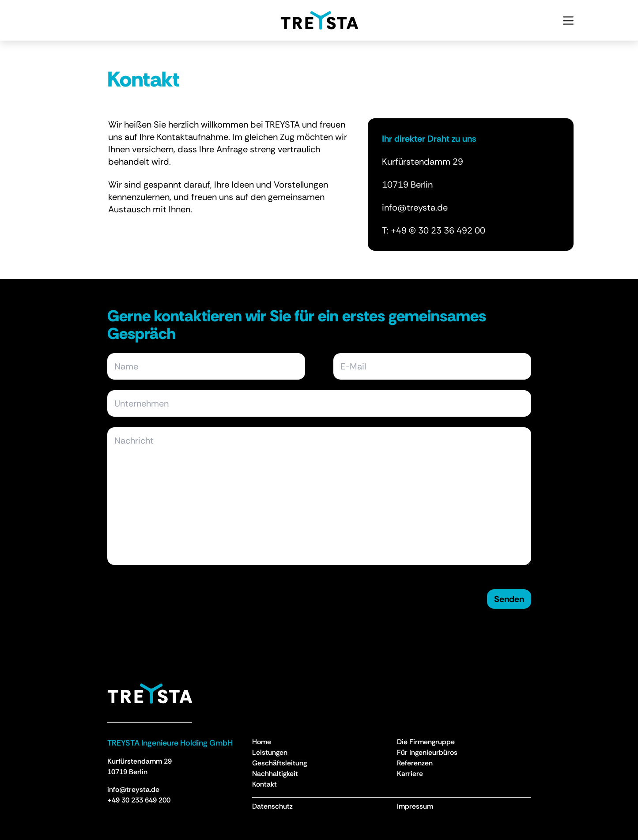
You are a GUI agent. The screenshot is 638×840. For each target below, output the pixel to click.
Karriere (410, 774)
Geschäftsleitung (279, 763)
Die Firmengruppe (426, 742)
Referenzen (415, 763)
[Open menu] (568, 20)
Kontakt (264, 784)
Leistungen (270, 752)
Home (262, 742)
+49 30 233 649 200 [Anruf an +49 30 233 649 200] (139, 800)
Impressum (415, 806)
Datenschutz (272, 806)
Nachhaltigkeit (275, 774)
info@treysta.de (133, 789)
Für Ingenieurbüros (427, 752)
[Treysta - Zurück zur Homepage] (150, 693)
